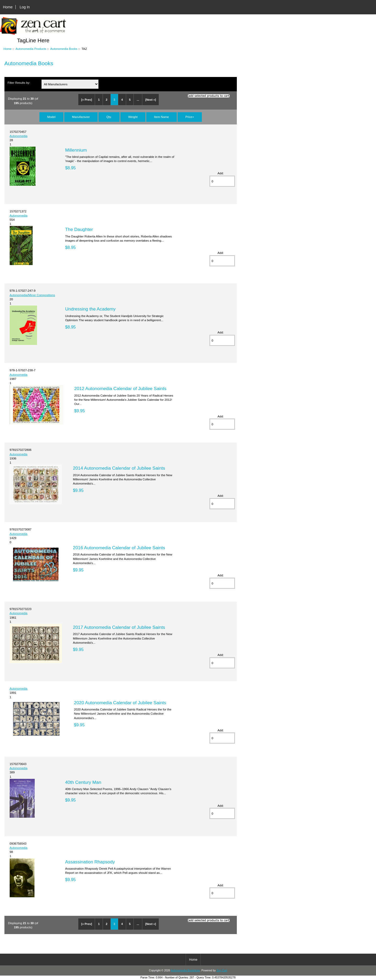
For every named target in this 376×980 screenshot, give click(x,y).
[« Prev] (87, 100)
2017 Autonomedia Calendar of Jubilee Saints (119, 627)
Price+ (190, 117)
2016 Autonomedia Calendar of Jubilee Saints (119, 548)
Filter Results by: (19, 83)
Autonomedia (19, 136)
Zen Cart (222, 970)
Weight (133, 117)
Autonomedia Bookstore (185, 970)
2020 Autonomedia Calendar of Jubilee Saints (120, 703)
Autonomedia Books (64, 49)
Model (51, 117)
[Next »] (151, 100)
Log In (25, 7)
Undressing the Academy (90, 309)
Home (8, 7)
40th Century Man (83, 782)
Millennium (76, 150)
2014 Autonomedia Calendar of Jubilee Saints (119, 468)
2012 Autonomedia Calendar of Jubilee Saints (120, 389)
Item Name (161, 117)
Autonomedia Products (31, 49)
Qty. (109, 117)
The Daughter (79, 229)
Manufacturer (81, 117)
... (138, 100)
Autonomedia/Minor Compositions (32, 295)
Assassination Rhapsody (90, 862)
